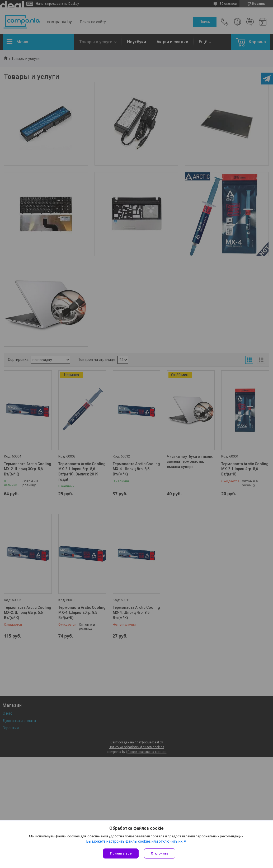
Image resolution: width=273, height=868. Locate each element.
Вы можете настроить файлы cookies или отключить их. (135, 841)
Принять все (121, 853)
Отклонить (160, 853)
